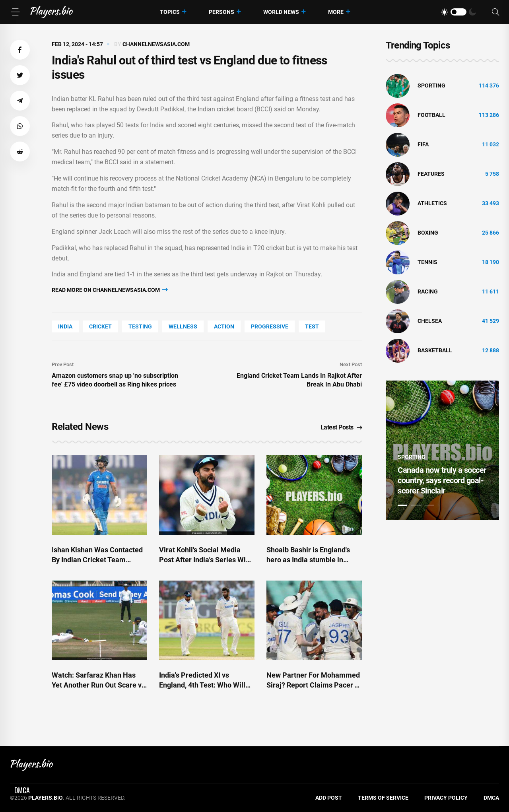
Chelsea (430, 321)
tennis (427, 262)
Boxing (428, 233)
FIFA (423, 144)
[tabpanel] (442, 450)
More (336, 12)
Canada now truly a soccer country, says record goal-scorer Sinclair (442, 480)
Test (312, 326)
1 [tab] (402, 505)
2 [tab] (416, 505)
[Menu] (15, 12)
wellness (183, 326)
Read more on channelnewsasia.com (110, 290)
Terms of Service (383, 798)
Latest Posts (341, 427)
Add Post (329, 798)
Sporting (431, 85)
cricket (100, 326)
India (65, 326)
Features (431, 174)
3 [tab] (429, 505)
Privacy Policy (446, 798)
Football (431, 115)
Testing (140, 326)
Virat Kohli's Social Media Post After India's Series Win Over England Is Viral (204, 560)
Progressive (270, 326)
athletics (432, 203)
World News (281, 12)
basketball (435, 350)
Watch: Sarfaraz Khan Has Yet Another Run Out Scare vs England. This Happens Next (98, 685)
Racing (428, 291)
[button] (20, 50)
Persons (221, 12)
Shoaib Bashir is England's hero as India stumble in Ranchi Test (308, 560)
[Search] (495, 12)
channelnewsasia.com (156, 44)
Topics (170, 12)
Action (224, 326)
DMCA (491, 798)
